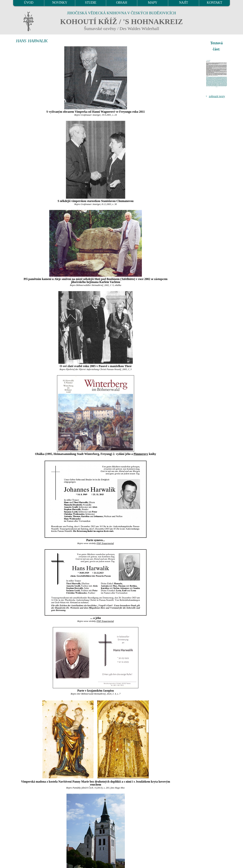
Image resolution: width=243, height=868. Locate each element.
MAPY (152, 3)
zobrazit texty (217, 96)
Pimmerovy (141, 454)
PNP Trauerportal (105, 543)
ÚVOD (29, 3)
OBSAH (122, 3)
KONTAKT (215, 3)
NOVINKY (60, 3)
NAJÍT (184, 3)
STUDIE (91, 3)
